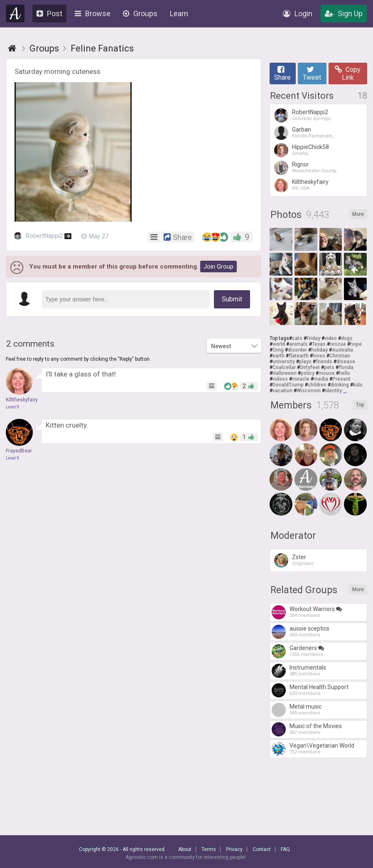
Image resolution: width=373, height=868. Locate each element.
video (331, 338)
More (358, 214)
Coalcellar (284, 367)
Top (360, 405)
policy (308, 373)
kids (358, 385)
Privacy (234, 849)
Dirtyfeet (310, 367)
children (317, 385)
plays (305, 362)
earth (279, 356)
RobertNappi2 (43, 236)
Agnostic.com (15, 13)
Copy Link (348, 73)
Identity (333, 391)
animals (298, 344)
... (345, 391)
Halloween (285, 373)
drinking (340, 385)
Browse (93, 13)
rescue (338, 344)
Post (49, 13)
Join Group (218, 267)
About (185, 849)
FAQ (285, 849)
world (279, 344)
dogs (347, 338)
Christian (340, 356)
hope (356, 344)
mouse (327, 373)
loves (319, 356)
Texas (319, 344)
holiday (319, 350)
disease (346, 362)
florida (346, 367)
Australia (342, 350)
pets (329, 367)
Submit (232, 299)
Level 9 (12, 407)
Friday (313, 338)
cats (297, 338)
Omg (278, 350)
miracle (301, 379)
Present (341, 379)
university (284, 362)
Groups (140, 13)
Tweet (312, 73)
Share (282, 73)
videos (280, 379)
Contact (262, 849)
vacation (282, 391)
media (321, 379)
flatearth (299, 356)
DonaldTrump (288, 385)
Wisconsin (309, 391)
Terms (209, 849)
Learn (179, 13)
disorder (297, 350)
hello (345, 373)
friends (324, 362)
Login (298, 13)
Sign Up (344, 13)
